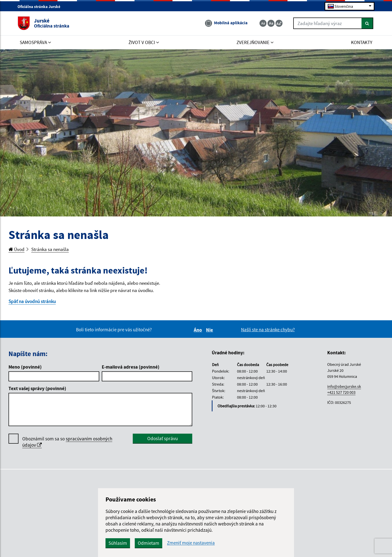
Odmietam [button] (148, 543)
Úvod (16, 249)
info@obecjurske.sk (344, 386)
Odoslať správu (162, 438)
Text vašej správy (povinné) (37, 388)
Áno (199, 330)
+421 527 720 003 (341, 392)
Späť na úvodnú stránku (32, 301)
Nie (210, 330)
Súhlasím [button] (118, 543)
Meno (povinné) (25, 367)
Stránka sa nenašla (50, 249)
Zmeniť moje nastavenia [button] (191, 543)
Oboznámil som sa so (67, 442)
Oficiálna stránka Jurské (41, 7)
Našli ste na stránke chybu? (268, 330)
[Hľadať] (367, 23)
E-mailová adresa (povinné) (131, 367)
